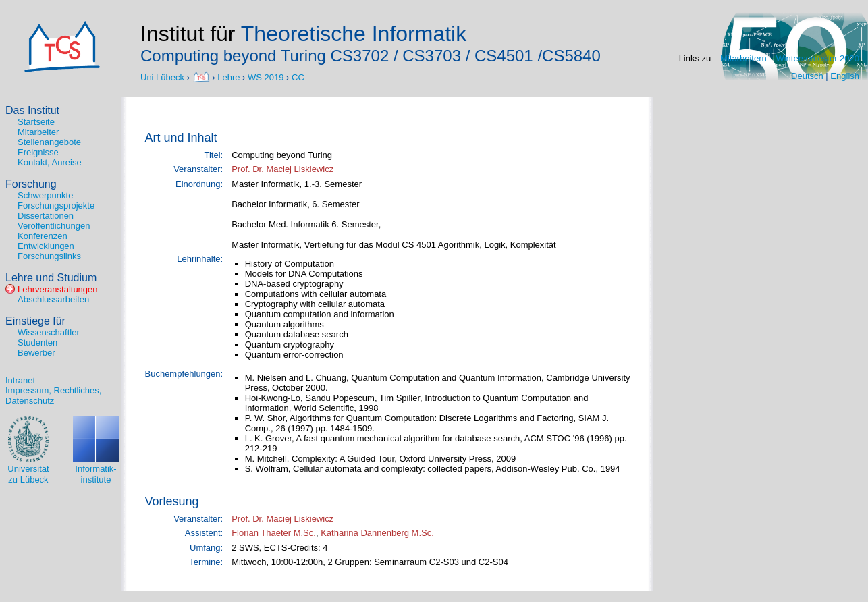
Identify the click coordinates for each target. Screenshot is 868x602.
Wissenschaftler (49, 332)
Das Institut (32, 110)
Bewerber (36, 353)
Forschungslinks (49, 256)
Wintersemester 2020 (817, 58)
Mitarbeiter (38, 132)
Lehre (228, 77)
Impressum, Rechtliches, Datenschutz (53, 395)
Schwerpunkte (45, 195)
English (845, 76)
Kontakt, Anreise (50, 162)
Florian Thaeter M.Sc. (274, 533)
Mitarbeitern (743, 58)
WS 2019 (266, 77)
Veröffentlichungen (54, 226)
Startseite (36, 122)
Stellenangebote (49, 142)
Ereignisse (38, 152)
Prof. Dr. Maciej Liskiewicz (282, 169)
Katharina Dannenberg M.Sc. (377, 533)
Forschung (31, 184)
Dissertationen (46, 216)
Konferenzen (43, 236)
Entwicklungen (46, 246)
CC (298, 77)
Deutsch (807, 76)
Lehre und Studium (51, 278)
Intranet (20, 380)
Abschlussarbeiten (53, 299)
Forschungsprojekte (56, 206)
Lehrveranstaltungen (58, 289)
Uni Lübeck (164, 77)
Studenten (37, 343)
